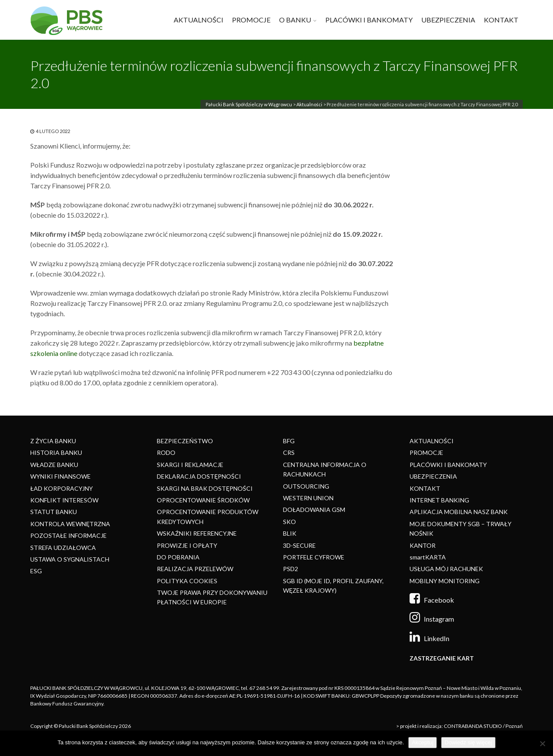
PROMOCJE (251, 20)
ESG (36, 571)
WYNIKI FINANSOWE (60, 476)
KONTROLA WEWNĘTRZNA (70, 524)
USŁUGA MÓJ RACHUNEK (446, 569)
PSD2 (291, 569)
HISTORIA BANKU (56, 453)
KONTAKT (501, 20)
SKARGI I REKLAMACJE (190, 465)
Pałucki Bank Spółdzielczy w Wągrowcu (249, 104)
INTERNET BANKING (439, 500)
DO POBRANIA (178, 557)
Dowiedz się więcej (468, 742)
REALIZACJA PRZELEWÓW (195, 569)
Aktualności (309, 104)
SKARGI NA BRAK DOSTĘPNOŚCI (205, 488)
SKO (289, 522)
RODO (166, 453)
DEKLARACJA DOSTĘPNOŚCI (199, 476)
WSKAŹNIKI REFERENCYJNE (197, 533)
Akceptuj (423, 742)
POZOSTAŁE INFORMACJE (68, 535)
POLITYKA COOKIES (187, 581)
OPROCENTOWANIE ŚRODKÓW (203, 500)
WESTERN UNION (308, 498)
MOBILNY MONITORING (445, 581)
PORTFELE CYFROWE (314, 557)
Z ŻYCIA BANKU (53, 441)
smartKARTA (428, 557)
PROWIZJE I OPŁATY (187, 545)
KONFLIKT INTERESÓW (64, 500)
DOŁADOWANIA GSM (314, 510)
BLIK (290, 533)
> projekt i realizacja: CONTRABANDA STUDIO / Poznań (459, 726)
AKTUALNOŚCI (199, 20)
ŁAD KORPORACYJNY (62, 488)
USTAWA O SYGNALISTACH (70, 559)
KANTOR (423, 545)
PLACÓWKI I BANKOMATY (369, 20)
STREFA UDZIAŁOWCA (63, 548)
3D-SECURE (299, 545)
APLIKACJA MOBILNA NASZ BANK (459, 512)
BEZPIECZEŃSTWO (185, 441)
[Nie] (542, 743)
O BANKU (295, 20)
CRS (289, 453)
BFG (289, 441)
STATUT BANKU (54, 512)
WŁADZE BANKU (54, 465)
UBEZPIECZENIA (448, 20)
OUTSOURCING (306, 486)
